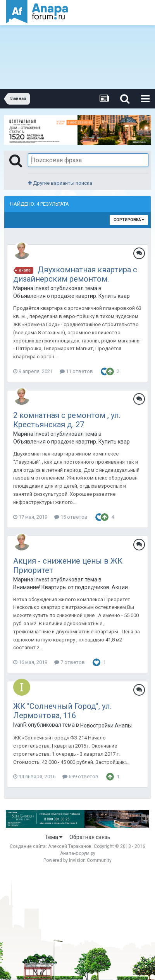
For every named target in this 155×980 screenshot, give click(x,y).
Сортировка (129, 220)
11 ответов (76, 371)
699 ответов (80, 776)
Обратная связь (90, 837)
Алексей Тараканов (70, 846)
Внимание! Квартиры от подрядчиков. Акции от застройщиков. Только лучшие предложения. (71, 587)
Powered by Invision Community (77, 860)
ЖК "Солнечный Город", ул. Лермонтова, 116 (62, 711)
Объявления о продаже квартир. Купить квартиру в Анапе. (71, 296)
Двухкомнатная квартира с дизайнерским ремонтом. (75, 274)
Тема (54, 837)
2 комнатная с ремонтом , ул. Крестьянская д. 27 (67, 420)
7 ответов (70, 662)
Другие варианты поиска (60, 183)
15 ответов (71, 517)
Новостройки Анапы (106, 726)
